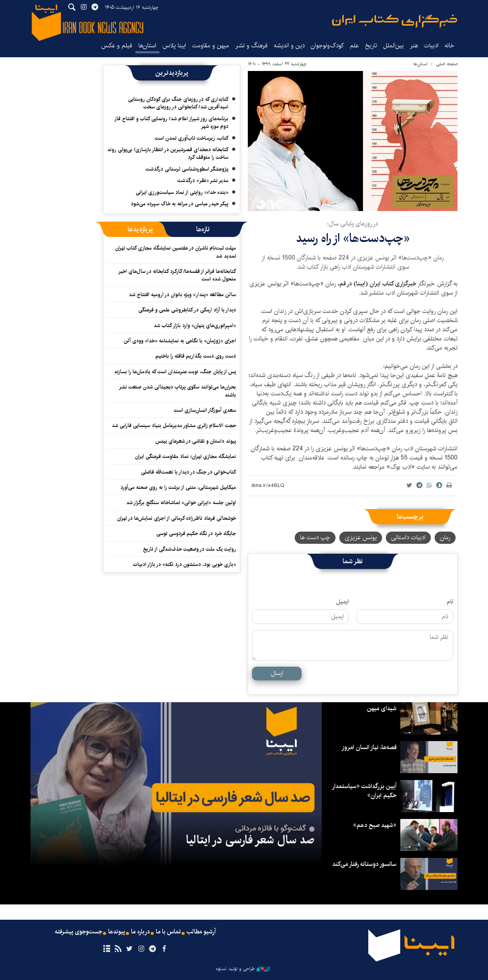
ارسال (277, 673)
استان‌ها (147, 46)
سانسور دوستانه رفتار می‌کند (364, 864)
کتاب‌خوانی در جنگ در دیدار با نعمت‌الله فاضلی (189, 472)
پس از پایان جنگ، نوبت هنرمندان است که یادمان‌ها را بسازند (175, 372)
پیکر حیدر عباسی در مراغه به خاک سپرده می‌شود (180, 204)
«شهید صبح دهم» (375, 825)
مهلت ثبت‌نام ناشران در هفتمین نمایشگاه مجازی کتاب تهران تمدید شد (176, 252)
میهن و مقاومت (211, 46)
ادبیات (431, 46)
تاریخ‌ (371, 46)
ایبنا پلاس (174, 46)
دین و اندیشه (289, 46)
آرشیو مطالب (201, 932)
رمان (445, 538)
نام (450, 602)
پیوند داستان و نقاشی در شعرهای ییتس (196, 441)
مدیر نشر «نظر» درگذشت (203, 181)
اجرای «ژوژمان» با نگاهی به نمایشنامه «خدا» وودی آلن (180, 341)
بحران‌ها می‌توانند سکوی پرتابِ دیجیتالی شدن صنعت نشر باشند (177, 391)
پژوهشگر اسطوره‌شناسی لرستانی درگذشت (187, 169)
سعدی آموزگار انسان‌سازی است (205, 410)
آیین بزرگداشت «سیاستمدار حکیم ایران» (364, 791)
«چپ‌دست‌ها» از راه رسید (353, 238)
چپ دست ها (315, 538)
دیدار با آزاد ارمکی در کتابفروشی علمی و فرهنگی (187, 310)
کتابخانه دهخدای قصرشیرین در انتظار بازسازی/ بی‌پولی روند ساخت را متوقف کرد (168, 153)
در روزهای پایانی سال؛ (353, 224)
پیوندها (117, 932)
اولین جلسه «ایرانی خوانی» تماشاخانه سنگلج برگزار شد (181, 503)
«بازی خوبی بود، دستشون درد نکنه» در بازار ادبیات (185, 564)
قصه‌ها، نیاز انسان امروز (369, 747)
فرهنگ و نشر (251, 46)
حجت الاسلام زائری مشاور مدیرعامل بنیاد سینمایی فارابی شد (174, 426)
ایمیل (343, 602)
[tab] (203, 229)
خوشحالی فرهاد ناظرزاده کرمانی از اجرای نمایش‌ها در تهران (177, 518)
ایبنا (395, 21)
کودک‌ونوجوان (327, 46)
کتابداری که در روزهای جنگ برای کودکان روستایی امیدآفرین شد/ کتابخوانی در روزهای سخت (178, 103)
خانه (449, 46)
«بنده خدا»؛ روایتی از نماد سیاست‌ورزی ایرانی (182, 192)
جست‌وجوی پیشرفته (79, 932)
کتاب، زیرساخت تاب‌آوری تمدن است (192, 138)
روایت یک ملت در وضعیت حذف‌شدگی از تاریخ (189, 549)
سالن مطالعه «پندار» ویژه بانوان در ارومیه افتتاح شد (182, 295)
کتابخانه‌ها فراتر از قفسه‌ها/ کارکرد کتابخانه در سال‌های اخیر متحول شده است (177, 275)
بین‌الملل (393, 46)
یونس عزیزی (361, 538)
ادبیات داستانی (408, 538)
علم (354, 46)
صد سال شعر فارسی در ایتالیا (250, 840)
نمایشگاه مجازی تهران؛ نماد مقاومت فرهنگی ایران (185, 456)
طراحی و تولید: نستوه (243, 969)
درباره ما (140, 932)
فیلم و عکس (117, 46)
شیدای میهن (382, 708)
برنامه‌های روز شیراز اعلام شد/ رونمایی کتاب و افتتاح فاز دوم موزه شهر (171, 122)
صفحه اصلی (447, 64)
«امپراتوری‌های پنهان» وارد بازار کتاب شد (195, 326)
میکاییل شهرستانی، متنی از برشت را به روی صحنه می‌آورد (178, 487)
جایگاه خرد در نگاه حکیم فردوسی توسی (196, 534)
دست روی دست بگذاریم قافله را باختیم (196, 356)
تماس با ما (168, 932)
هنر (414, 46)
